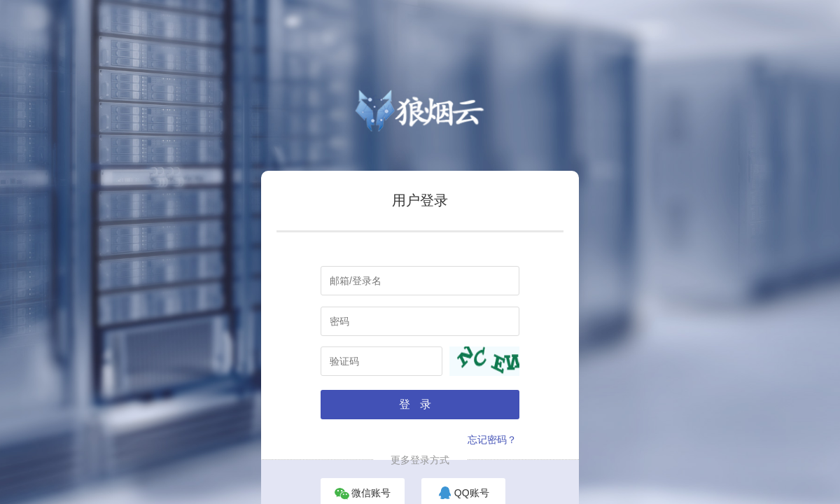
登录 (420, 404)
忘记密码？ (492, 440)
